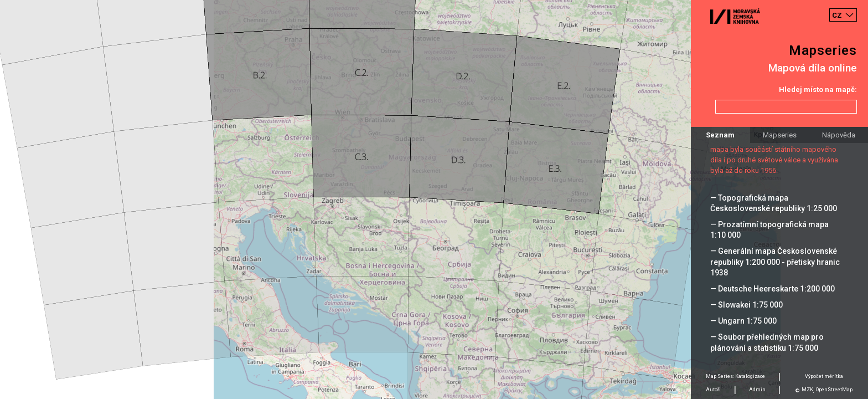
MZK (807, 390)
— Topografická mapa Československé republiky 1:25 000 (774, 203)
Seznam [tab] (720, 135)
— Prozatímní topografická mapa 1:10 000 (769, 230)
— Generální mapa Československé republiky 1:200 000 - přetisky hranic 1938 (775, 262)
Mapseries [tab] (780, 135)
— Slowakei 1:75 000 (746, 305)
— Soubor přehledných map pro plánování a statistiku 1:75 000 (767, 342)
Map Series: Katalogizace (735, 376)
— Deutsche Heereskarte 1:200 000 (773, 289)
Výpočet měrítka (824, 376)
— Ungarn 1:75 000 (743, 321)
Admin (757, 390)
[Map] (434, 199)
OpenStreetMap (834, 390)
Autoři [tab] (713, 390)
